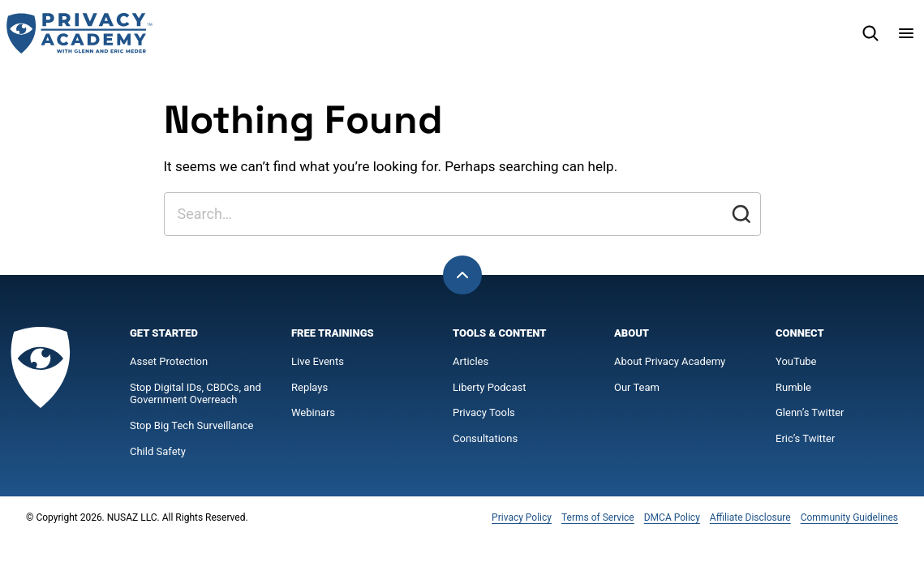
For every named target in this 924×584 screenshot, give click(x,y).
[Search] (870, 33)
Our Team (637, 387)
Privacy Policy (522, 517)
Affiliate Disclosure (750, 517)
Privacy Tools (484, 412)
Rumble (793, 387)
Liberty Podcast (489, 387)
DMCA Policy (672, 517)
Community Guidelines (849, 517)
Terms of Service (598, 517)
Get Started (164, 333)
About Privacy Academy (670, 361)
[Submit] (741, 214)
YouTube (796, 361)
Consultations (485, 438)
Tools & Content (499, 333)
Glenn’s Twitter (810, 412)
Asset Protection (169, 361)
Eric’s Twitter (805, 438)
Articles (471, 361)
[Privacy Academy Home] (80, 33)
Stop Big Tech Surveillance (191, 425)
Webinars (313, 412)
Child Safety (158, 451)
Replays (309, 387)
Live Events (318, 361)
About (632, 333)
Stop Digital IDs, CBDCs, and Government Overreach (196, 394)
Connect (800, 333)
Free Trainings (333, 333)
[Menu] (906, 33)
